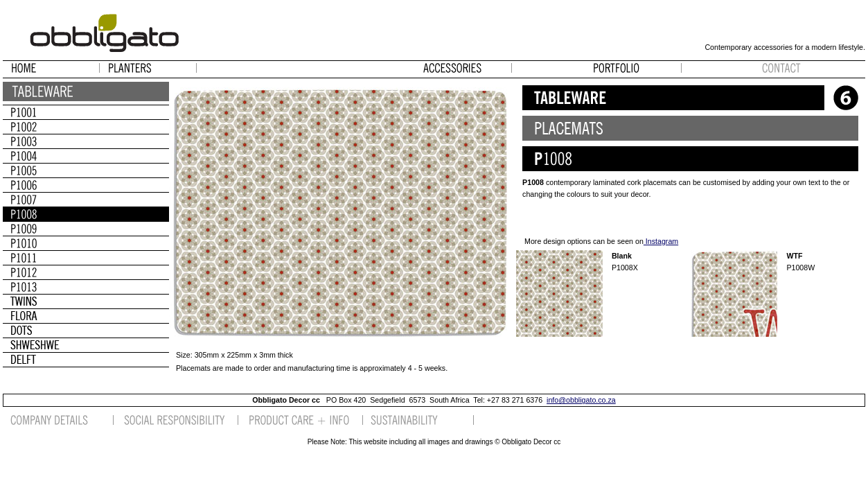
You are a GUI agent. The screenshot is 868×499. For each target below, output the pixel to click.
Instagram (661, 241)
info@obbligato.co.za (581, 400)
